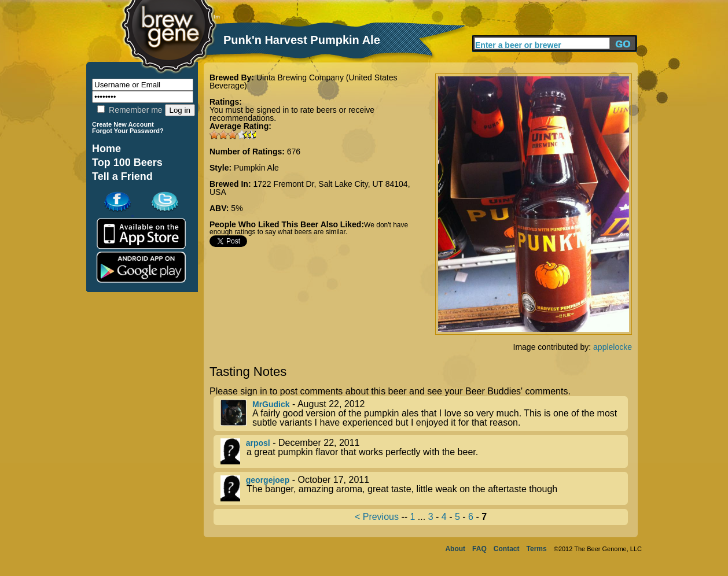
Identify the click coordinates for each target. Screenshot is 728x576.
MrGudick (271, 404)
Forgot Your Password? (128, 131)
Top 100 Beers (127, 163)
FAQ (479, 549)
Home (106, 149)
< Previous (377, 517)
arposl (258, 443)
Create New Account (123, 124)
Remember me (130, 110)
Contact (507, 549)
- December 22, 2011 (424, 451)
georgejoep (268, 480)
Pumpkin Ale (256, 168)
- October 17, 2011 (424, 488)
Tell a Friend (122, 176)
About (455, 549)
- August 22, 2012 (424, 413)
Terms (537, 549)
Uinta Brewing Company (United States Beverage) (303, 82)
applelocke (613, 347)
